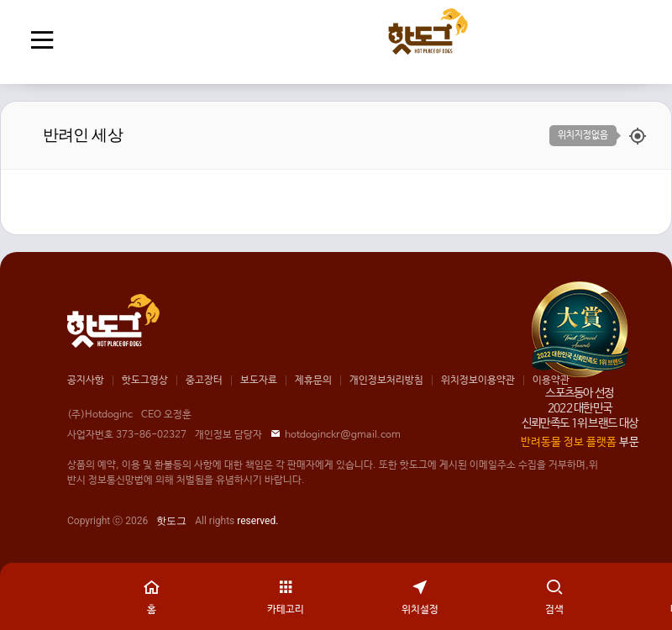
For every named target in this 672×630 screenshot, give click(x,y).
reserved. (257, 521)
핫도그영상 (145, 381)
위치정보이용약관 (478, 381)
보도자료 (259, 381)
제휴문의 (313, 381)
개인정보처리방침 (386, 381)
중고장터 (204, 381)
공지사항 (86, 381)
